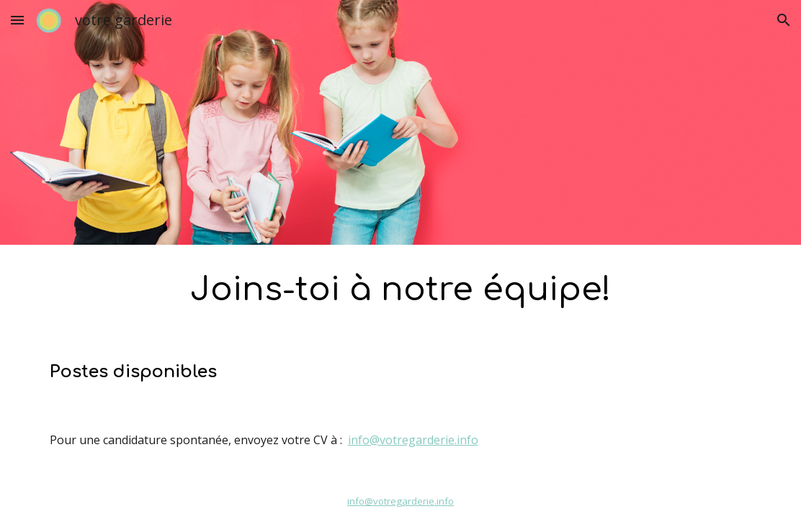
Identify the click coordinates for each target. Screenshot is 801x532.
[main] (401, 290)
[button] (17, 20)
